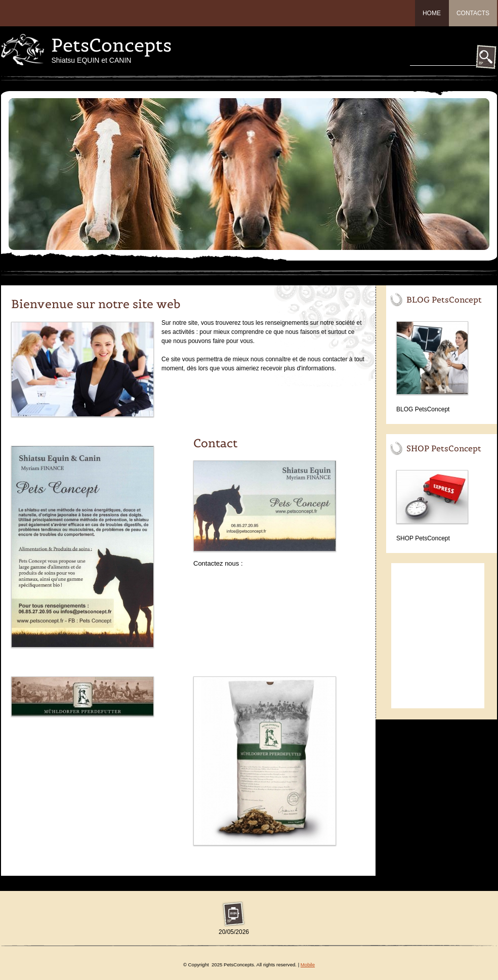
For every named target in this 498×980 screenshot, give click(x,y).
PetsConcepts (111, 45)
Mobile (308, 965)
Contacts (473, 13)
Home (432, 13)
